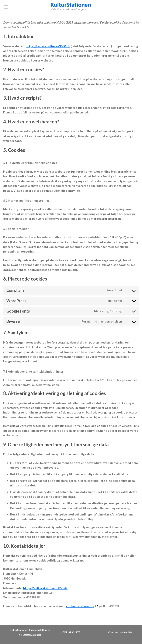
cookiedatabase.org (80, 606)
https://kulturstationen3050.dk (48, 46)
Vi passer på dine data (120, 632)
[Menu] (6, 7)
